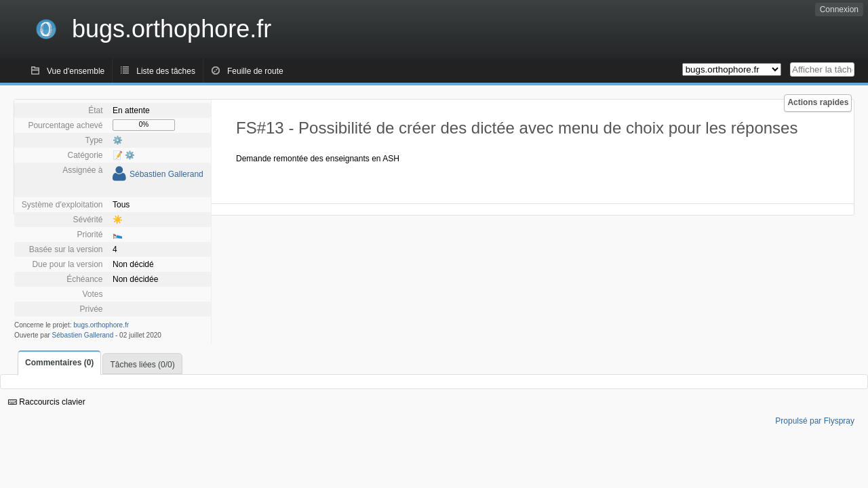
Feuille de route (255, 71)
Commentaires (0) (59, 363)
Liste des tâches (166, 71)
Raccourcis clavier (47, 402)
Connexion (839, 9)
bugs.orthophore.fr (101, 325)
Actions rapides (818, 102)
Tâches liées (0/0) (142, 365)
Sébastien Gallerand (166, 174)
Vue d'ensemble (76, 71)
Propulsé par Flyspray (815, 421)
